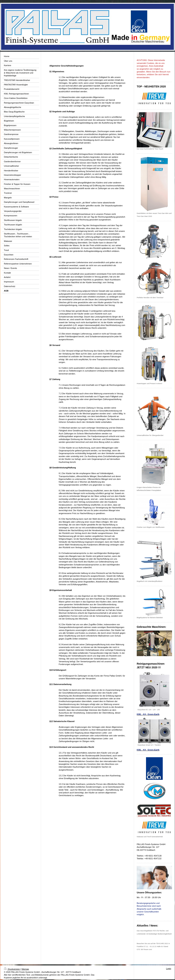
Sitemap (25, 969)
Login (169, 969)
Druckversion (12, 969)
